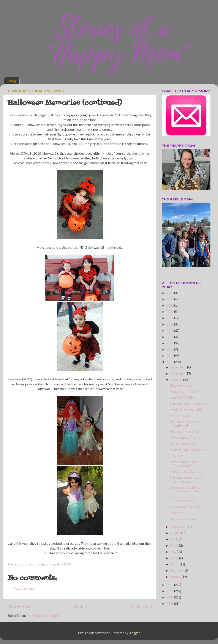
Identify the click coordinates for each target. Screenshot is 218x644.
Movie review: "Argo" (184, 438)
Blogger (134, 633)
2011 (170, 585)
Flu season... (178, 513)
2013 (170, 356)
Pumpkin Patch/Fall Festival (188, 450)
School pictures (180, 416)
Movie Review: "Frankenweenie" (183, 499)
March (175, 564)
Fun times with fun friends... (189, 404)
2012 (170, 362)
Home (81, 606)
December (178, 367)
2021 (170, 305)
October (177, 380)
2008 (170, 604)
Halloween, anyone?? (184, 519)
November (178, 374)
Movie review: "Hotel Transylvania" (184, 464)
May (174, 552)
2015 (170, 343)
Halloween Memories (184, 432)
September (179, 527)
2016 (170, 337)
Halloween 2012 (181, 385)
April (174, 558)
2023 (170, 293)
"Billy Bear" (177, 456)
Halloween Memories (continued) (184, 424)
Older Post (141, 606)
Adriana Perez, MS (182, 444)
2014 (170, 349)
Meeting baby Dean (183, 472)
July (173, 539)
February (177, 571)
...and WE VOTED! (182, 398)
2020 (170, 312)
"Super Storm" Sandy (184, 391)
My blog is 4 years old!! (185, 410)
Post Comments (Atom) (43, 616)
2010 (170, 591)
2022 (170, 299)
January (176, 577)
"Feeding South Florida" (186, 507)
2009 (170, 597)
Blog (12, 81)
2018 (170, 324)
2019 (170, 318)
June (174, 546)
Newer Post (19, 606)
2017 (170, 331)
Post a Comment (25, 588)
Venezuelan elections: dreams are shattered (186, 489)
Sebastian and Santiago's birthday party (186, 479)
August (176, 533)
